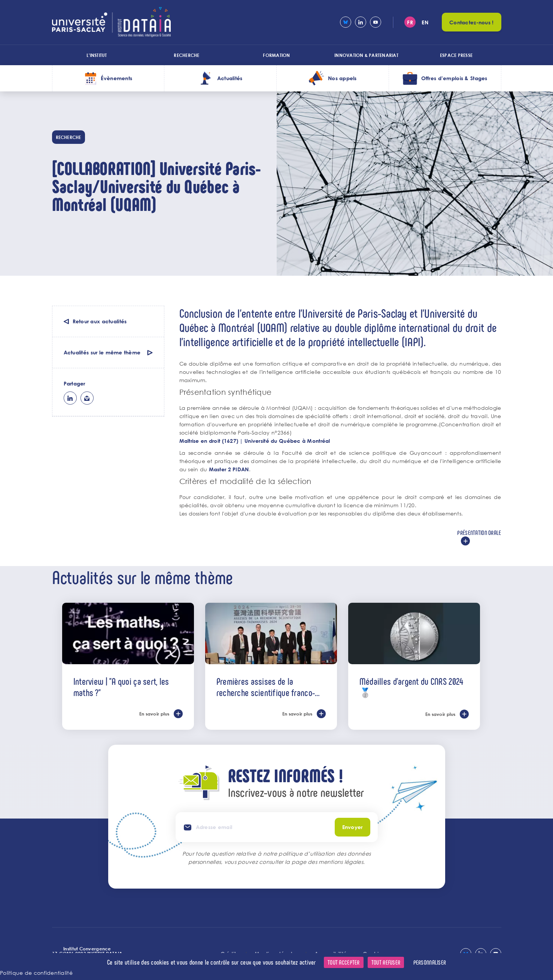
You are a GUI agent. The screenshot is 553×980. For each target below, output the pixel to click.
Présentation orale (479, 533)
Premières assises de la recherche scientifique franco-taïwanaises (266, 687)
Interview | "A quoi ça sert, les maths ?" (121, 687)
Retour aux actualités (100, 321)
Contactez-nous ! (471, 22)
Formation (276, 55)
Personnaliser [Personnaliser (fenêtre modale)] (430, 962)
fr (410, 22)
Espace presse (456, 55)
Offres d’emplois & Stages (454, 78)
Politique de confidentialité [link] (36, 973)
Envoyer (353, 827)
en (425, 22)
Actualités (230, 78)
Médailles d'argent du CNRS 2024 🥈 (411, 687)
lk (70, 398)
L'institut (97, 55)
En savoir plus (154, 714)
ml (87, 398)
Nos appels (342, 78)
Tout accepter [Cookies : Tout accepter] (344, 962)
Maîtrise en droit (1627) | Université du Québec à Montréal (255, 441)
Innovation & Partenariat (366, 55)
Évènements (116, 78)
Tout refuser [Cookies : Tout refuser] (386, 962)
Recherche (186, 55)
